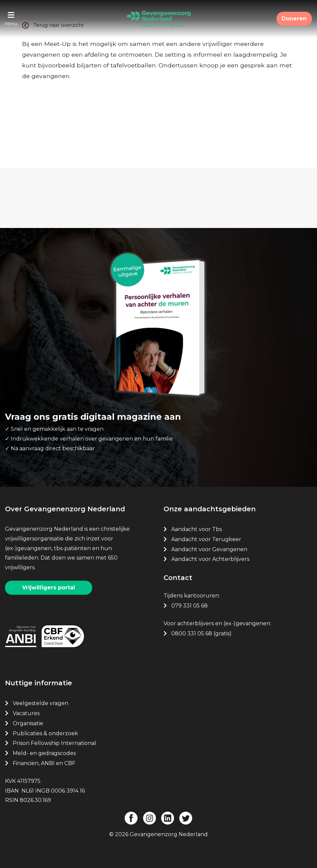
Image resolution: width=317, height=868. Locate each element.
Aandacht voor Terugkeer (206, 539)
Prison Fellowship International (54, 743)
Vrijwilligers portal (49, 587)
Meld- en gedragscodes (44, 753)
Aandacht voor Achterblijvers (210, 559)
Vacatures (27, 713)
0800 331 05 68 (192, 633)
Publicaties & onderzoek (45, 733)
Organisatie (28, 723)
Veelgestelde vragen (41, 703)
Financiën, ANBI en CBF (44, 763)
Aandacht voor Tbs (197, 529)
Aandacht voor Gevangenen (209, 549)
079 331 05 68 (189, 605)
